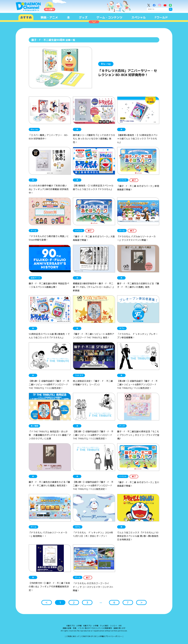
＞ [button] (141, 602)
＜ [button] (47, 602)
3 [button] (87, 602)
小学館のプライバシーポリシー (110, 636)
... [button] (101, 602)
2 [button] (74, 602)
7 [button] (128, 602)
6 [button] (114, 602)
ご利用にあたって (73, 636)
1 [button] (60, 602)
